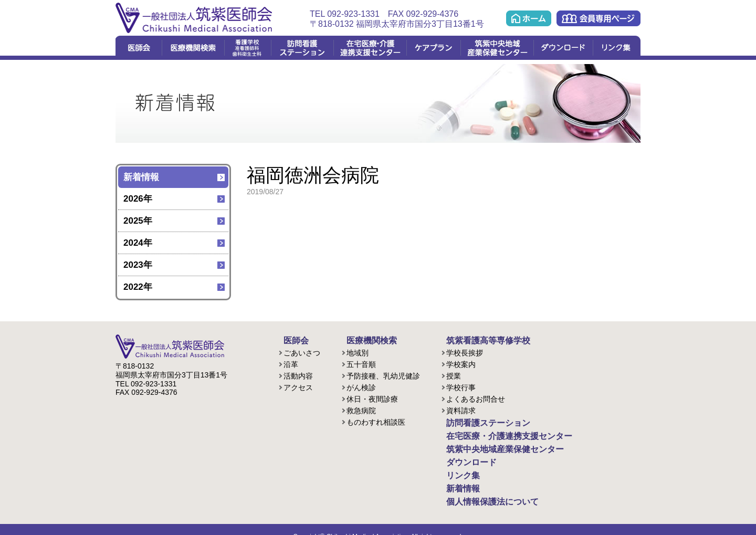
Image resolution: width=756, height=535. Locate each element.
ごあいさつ (302, 351)
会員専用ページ (598, 18)
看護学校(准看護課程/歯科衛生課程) (248, 48)
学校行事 (461, 386)
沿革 (291, 363)
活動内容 (298, 374)
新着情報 (141, 177)
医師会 (139, 48)
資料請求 (461, 409)
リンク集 (617, 48)
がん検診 (361, 386)
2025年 (138, 221)
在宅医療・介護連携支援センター (370, 48)
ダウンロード (563, 48)
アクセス (298, 386)
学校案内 (461, 363)
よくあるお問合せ (476, 397)
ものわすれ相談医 (376, 421)
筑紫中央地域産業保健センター (497, 48)
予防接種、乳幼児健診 (383, 374)
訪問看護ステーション (302, 48)
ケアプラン (433, 48)
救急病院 (361, 409)
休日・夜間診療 (372, 397)
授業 (454, 374)
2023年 (138, 265)
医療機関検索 (193, 48)
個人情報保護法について (481, 490)
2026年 (138, 199)
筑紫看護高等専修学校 (478, 340)
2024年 (138, 243)
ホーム (529, 18)
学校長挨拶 (465, 351)
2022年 (138, 287)
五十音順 (361, 363)
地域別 (358, 351)
